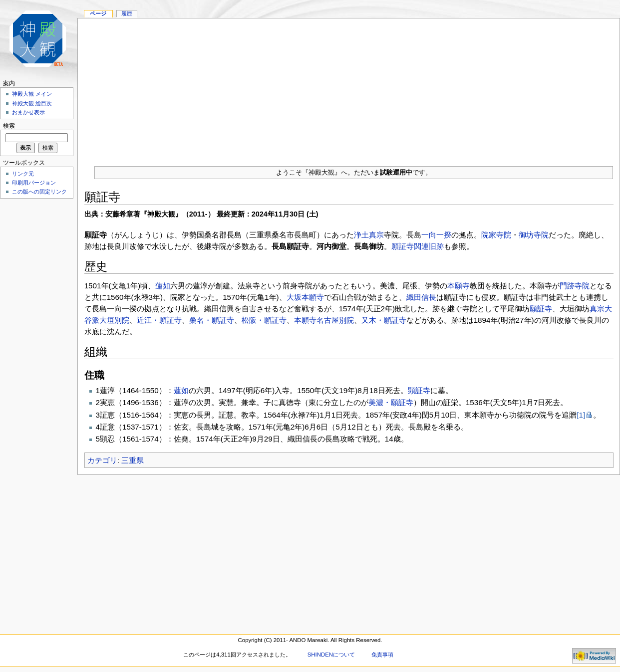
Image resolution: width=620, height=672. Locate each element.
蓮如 (163, 286)
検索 (9, 126)
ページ (98, 13)
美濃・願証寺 (391, 402)
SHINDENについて (331, 655)
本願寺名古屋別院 (324, 320)
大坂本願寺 (305, 297)
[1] (581, 415)
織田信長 (421, 297)
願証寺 (541, 309)
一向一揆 (436, 235)
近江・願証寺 (159, 320)
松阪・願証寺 (264, 320)
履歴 (127, 13)
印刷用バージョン (34, 183)
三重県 (133, 460)
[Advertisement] (349, 88)
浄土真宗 (369, 235)
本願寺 (459, 286)
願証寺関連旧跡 (418, 246)
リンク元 (23, 174)
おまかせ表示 (28, 112)
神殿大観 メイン (32, 94)
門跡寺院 (575, 286)
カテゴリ (102, 460)
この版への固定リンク (39, 192)
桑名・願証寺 (212, 320)
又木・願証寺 (384, 320)
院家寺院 (496, 235)
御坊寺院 (534, 235)
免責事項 (382, 655)
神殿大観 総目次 (32, 103)
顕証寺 (419, 390)
